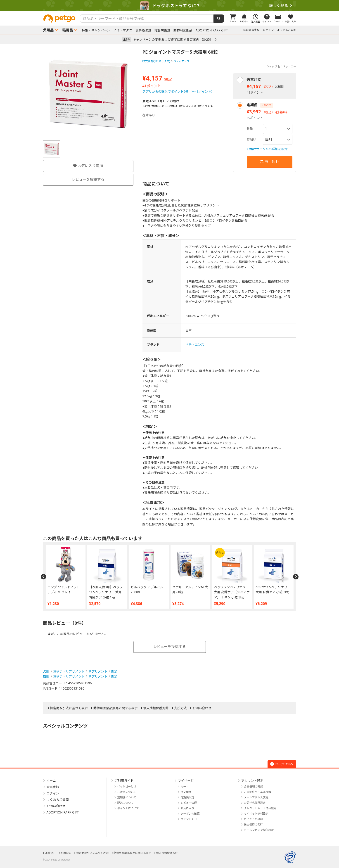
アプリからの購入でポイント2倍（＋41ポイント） (178, 91)
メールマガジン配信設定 (259, 830)
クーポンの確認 (190, 814)
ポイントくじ (189, 819)
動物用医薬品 (183, 30)
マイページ (186, 781)
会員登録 (53, 787)
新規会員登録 (251, 30)
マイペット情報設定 (256, 814)
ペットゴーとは (127, 786)
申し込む (269, 162)
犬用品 (48, 30)
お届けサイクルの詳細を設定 (267, 149)
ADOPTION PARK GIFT (212, 30)
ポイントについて (128, 808)
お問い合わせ (202, 708)
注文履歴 (186, 792)
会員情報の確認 (254, 786)
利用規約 (66, 853)
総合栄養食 (162, 30)
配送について (126, 803)
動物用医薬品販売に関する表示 (116, 708)
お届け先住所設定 (255, 803)
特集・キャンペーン (96, 30)
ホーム (51, 781)
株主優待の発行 (254, 824)
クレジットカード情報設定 (260, 808)
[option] (169, 6)
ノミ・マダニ (123, 30)
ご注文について (127, 792)
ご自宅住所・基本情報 (258, 792)
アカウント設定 (252, 781)
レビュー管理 (189, 803)
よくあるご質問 (287, 30)
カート (185, 786)
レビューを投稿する (88, 179)
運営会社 (50, 853)
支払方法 (180, 708)
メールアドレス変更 (256, 797)
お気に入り (187, 808)
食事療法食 (143, 30)
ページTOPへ (282, 764)
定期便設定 (187, 797)
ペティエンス (195, 345)
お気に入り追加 (88, 166)
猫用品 (68, 30)
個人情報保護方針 (156, 708)
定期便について (127, 797)
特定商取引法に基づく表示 (69, 708)
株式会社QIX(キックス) (156, 61)
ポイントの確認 (254, 819)
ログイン (268, 30)
